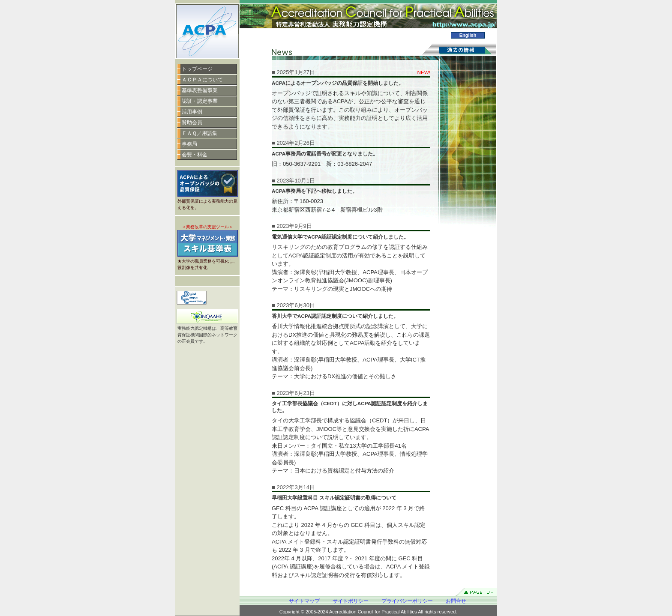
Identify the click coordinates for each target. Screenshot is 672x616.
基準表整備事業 (200, 90)
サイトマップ (304, 601)
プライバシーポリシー (407, 601)
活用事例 (192, 112)
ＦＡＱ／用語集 (199, 133)
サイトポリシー (351, 601)
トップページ (197, 69)
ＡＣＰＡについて (202, 80)
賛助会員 (192, 123)
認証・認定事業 (200, 101)
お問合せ (456, 601)
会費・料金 (195, 155)
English (468, 35)
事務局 (189, 144)
